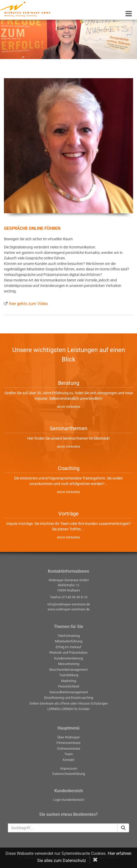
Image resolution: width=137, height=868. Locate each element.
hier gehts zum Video (28, 304)
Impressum (69, 768)
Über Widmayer (68, 737)
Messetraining (69, 664)
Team (68, 754)
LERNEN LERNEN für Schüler (68, 709)
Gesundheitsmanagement (69, 692)
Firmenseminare (68, 743)
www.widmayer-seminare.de (69, 609)
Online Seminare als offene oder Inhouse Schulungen (69, 703)
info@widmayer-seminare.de (69, 604)
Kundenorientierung (68, 658)
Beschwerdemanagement (68, 670)
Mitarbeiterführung (69, 641)
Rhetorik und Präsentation (68, 653)
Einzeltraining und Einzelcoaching (69, 698)
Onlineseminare (69, 749)
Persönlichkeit (69, 686)
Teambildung (69, 675)
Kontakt (68, 760)
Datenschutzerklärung (69, 774)
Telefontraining (69, 636)
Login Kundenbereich (69, 800)
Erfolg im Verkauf (68, 647)
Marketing (69, 681)
